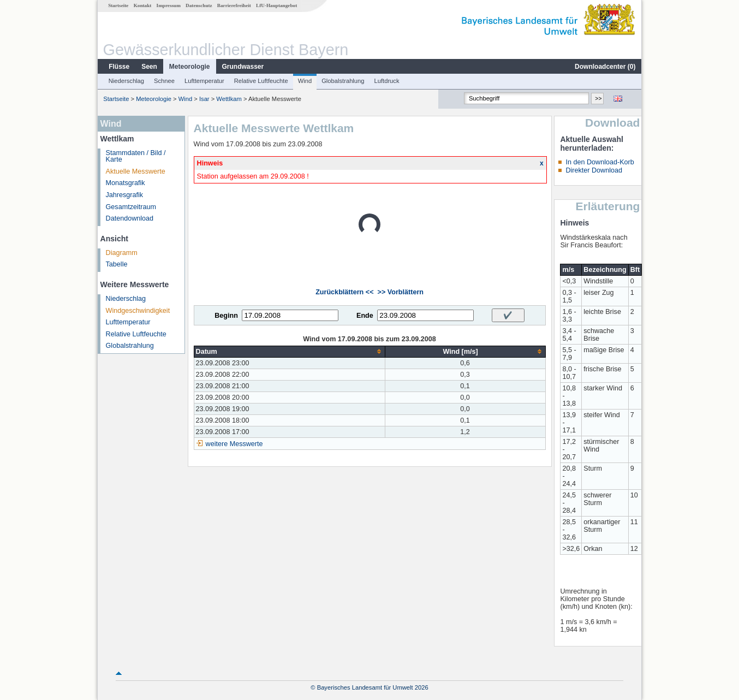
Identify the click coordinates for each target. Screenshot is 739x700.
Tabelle (117, 264)
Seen (149, 67)
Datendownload (130, 218)
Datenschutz (199, 5)
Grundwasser (243, 67)
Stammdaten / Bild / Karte (136, 156)
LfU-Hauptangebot (276, 5)
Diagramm (122, 253)
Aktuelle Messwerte (136, 171)
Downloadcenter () (605, 67)
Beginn (226, 316)
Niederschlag (126, 81)
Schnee (164, 81)
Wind (305, 81)
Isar (204, 99)
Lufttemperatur (204, 81)
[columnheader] (289, 351)
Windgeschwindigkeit (138, 311)
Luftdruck (387, 81)
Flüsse (119, 67)
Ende (365, 316)
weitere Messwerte (234, 444)
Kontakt (143, 5)
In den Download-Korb (600, 162)
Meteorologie (190, 67)
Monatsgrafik (126, 183)
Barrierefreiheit (234, 5)
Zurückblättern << (344, 292)
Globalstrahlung (343, 81)
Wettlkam (229, 99)
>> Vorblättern (401, 292)
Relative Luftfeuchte (261, 81)
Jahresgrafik (125, 195)
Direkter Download (594, 170)
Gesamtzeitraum (131, 207)
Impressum (169, 5)
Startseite (118, 5)
